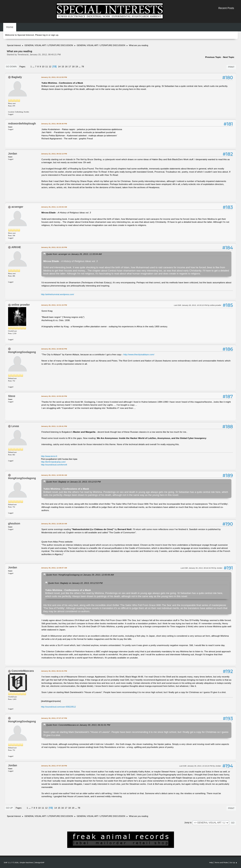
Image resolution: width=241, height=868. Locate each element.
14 (59, 67)
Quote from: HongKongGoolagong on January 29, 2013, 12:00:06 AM (80, 575)
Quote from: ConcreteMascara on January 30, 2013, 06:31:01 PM (78, 725)
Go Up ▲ (233, 862)
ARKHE (16, 247)
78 (83, 67)
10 (43, 67)
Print (231, 67)
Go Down (11, 67)
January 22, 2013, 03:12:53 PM (54, 77)
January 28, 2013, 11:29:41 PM (54, 426)
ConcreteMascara (23, 671)
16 (66, 67)
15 (63, 67)
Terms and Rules (221, 862)
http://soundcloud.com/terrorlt (54, 465)
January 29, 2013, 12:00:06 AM (54, 475)
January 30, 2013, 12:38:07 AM (54, 568)
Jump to (188, 823)
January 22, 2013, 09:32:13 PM (54, 154)
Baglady (17, 77)
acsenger (17, 207)
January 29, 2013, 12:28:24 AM (54, 524)
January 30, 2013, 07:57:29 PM (54, 766)
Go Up (9, 808)
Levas (15, 426)
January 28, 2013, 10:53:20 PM (54, 396)
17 (70, 67)
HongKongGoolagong (22, 352)
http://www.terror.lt (49, 456)
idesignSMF (40, 862)
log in (45, 35)
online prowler (21, 305)
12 (50, 67)
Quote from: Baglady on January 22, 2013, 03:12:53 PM (73, 482)
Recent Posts (226, 8)
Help (211, 862)
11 (47, 67)
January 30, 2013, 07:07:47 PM (54, 718)
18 (73, 67)
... (34, 67)
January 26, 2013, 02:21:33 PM (54, 247)
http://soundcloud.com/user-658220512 (58, 707)
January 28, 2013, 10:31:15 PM (54, 305)
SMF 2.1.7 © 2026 (11, 862)
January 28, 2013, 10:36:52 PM (54, 349)
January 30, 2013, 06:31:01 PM (54, 671)
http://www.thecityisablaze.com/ (139, 354)
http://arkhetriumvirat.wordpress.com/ (58, 294)
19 (77, 67)
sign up (55, 35)
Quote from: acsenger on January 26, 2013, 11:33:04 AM (74, 254)
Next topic (229, 57)
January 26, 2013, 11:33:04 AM (54, 207)
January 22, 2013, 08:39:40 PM (54, 124)
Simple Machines (26, 862)
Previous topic (213, 57)
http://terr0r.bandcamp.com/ (53, 462)
